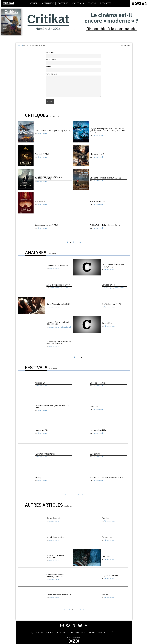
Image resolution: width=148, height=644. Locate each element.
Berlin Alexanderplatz (59, 304)
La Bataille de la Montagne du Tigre (53, 130)
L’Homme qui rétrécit (58, 266)
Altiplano (94, 407)
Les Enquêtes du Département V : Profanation (49, 178)
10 (80, 609)
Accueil (34, 3)
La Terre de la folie (98, 383)
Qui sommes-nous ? (42, 633)
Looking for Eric (41, 430)
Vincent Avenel (42, 133)
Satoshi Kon (107, 323)
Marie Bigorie (109, 288)
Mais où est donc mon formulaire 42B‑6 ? (107, 478)
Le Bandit (106, 556)
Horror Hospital (53, 518)
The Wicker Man (112, 304)
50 (80, 242)
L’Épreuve (97, 154)
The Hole (106, 595)
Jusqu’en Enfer (41, 383)
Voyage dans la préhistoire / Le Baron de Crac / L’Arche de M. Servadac (108, 130)
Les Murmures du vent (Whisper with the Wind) (52, 407)
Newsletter (78, 633)
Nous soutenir (98, 633)
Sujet (48, 67)
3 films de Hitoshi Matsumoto (59, 595)
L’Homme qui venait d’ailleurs (105, 178)
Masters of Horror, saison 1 (58, 323)
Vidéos (92, 3)
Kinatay (38, 478)
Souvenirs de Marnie (46, 225)
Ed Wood (109, 285)
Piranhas (105, 518)
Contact (62, 633)
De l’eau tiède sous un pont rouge (113, 266)
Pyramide (42, 154)
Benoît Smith (64, 288)
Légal (114, 633)
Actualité (48, 3)
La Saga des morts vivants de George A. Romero (59, 342)
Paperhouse (107, 537)
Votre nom (50, 52)
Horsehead (42, 201)
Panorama (78, 3)
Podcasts (106, 3)
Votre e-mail (51, 60)
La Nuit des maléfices (55, 537)
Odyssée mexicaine (110, 576)
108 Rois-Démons (101, 201)
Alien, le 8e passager (58, 285)
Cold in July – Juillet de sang (105, 225)
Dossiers (63, 3)
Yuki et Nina (95, 454)
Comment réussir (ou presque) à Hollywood (56, 576)
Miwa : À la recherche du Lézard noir (57, 556)
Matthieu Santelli (65, 327)
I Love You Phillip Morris (45, 454)
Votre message (52, 74)
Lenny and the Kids (98, 430)
